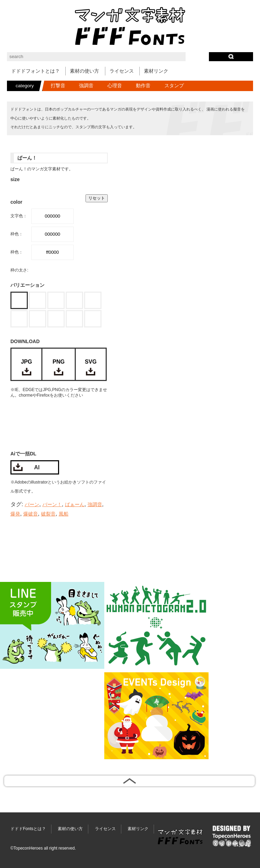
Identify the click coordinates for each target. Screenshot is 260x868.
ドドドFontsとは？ (28, 829)
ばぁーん (75, 505)
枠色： (17, 234)
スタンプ (174, 86)
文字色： (19, 216)
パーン (32, 505)
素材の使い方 (84, 71)
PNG (59, 362)
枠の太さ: (19, 270)
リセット (97, 198)
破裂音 (48, 514)
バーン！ (52, 505)
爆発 (15, 514)
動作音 (143, 86)
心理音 (115, 86)
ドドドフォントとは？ (35, 71)
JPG (26, 362)
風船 (64, 514)
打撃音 (58, 86)
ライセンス (122, 71)
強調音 (86, 86)
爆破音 (31, 514)
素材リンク (156, 71)
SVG (91, 362)
